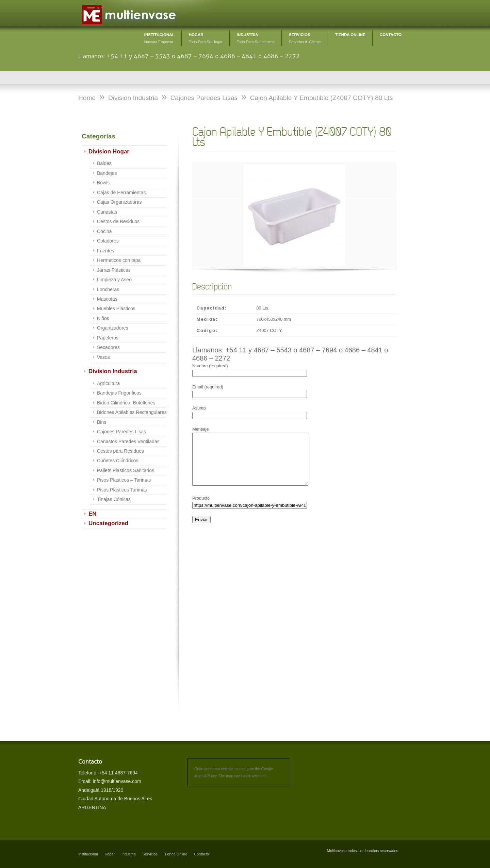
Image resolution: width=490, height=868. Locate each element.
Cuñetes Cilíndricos (118, 461)
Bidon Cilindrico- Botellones (126, 403)
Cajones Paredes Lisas (121, 432)
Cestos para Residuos (120, 451)
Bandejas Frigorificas (119, 393)
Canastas (107, 212)
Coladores (108, 241)
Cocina (104, 231)
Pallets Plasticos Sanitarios (126, 470)
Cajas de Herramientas (121, 193)
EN (93, 514)
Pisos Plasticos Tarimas (122, 490)
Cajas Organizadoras (119, 202)
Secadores (108, 347)
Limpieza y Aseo (114, 280)
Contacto (201, 854)
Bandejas (107, 173)
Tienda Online (176, 854)
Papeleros (108, 338)
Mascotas (107, 299)
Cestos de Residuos (118, 221)
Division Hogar (109, 152)
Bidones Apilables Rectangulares (132, 412)
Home (87, 98)
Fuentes (106, 251)
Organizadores (113, 328)
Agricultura (108, 383)
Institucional (88, 854)
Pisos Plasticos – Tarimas (124, 480)
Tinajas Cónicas (114, 499)
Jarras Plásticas (114, 270)
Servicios (150, 854)
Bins (102, 422)
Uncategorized (108, 523)
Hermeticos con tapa (119, 260)
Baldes (104, 163)
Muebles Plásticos (116, 308)
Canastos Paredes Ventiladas (128, 441)
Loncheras (108, 289)
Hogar (110, 854)
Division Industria (113, 371)
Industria (129, 854)
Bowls (103, 183)
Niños (103, 318)
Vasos (103, 357)
